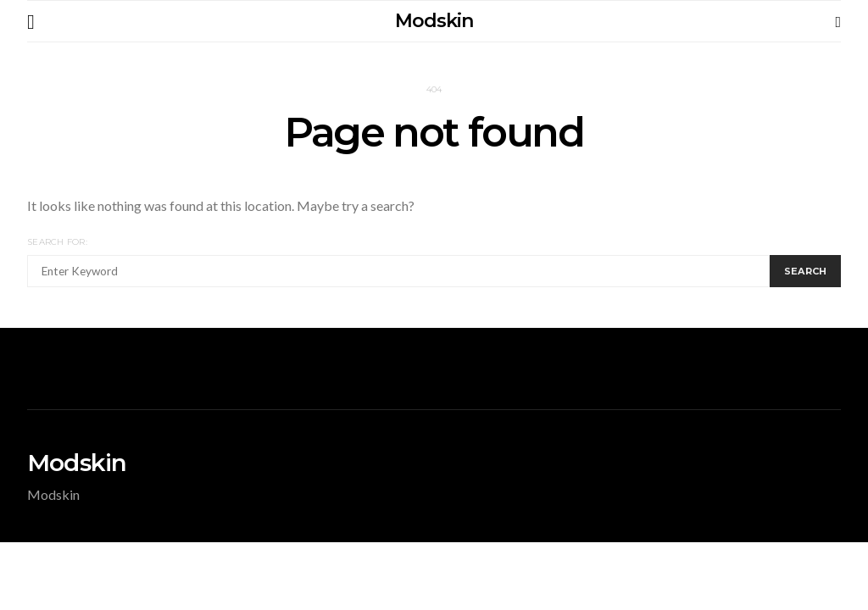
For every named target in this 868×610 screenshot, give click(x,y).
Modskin (434, 21)
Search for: (57, 242)
